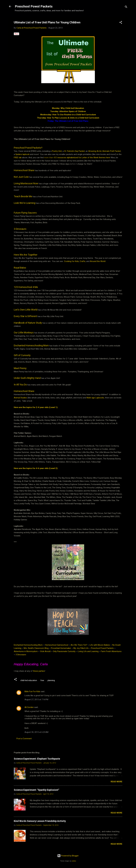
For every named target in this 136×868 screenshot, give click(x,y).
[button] (121, 23)
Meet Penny (20, 368)
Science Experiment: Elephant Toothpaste (37, 759)
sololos (74, 861)
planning (51, 680)
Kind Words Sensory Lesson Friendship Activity (40, 821)
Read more (117, 782)
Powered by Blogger (68, 856)
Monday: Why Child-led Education (68, 108)
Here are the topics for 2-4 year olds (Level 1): (36, 407)
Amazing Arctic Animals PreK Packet (105, 151)
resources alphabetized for (63, 158)
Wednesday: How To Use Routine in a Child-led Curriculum (68, 115)
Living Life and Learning (88, 651)
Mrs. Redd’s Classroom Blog (36, 648)
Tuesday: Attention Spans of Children (68, 111)
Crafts (83, 261)
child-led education (29, 680)
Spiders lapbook (22, 154)
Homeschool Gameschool (57, 645)
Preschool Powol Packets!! (28, 148)
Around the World (98, 261)
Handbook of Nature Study (28, 323)
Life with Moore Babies (100, 645)
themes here (104, 158)
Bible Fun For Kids (32, 691)
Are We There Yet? (79, 645)
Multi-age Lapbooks (95, 398)
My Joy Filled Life (81, 648)
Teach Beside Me (23, 196)
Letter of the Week (90, 158)
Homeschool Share (24, 391)
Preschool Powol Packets (34, 6)
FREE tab (18, 158)
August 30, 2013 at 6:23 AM (36, 732)
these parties (39, 671)
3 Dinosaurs (20, 229)
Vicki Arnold (45, 651)
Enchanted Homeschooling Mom (28, 645)
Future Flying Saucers (25, 213)
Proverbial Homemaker (61, 648)
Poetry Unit (57, 151)
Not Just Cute (21, 177)
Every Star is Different (25, 316)
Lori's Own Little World (26, 310)
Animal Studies (20, 398)
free (42, 680)
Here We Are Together (26, 255)
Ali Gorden (29, 707)
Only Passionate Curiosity (64, 651)
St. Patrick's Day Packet (74, 151)
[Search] (126, 7)
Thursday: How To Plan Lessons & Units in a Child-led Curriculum (68, 118)
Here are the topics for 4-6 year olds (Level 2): (36, 468)
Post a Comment (24, 739)
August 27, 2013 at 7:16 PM (36, 700)
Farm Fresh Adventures (111, 651)
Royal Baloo (20, 268)
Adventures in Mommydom (26, 651)
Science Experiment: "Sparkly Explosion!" (36, 790)
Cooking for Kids (71, 261)
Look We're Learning (25, 203)
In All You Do (20, 385)
